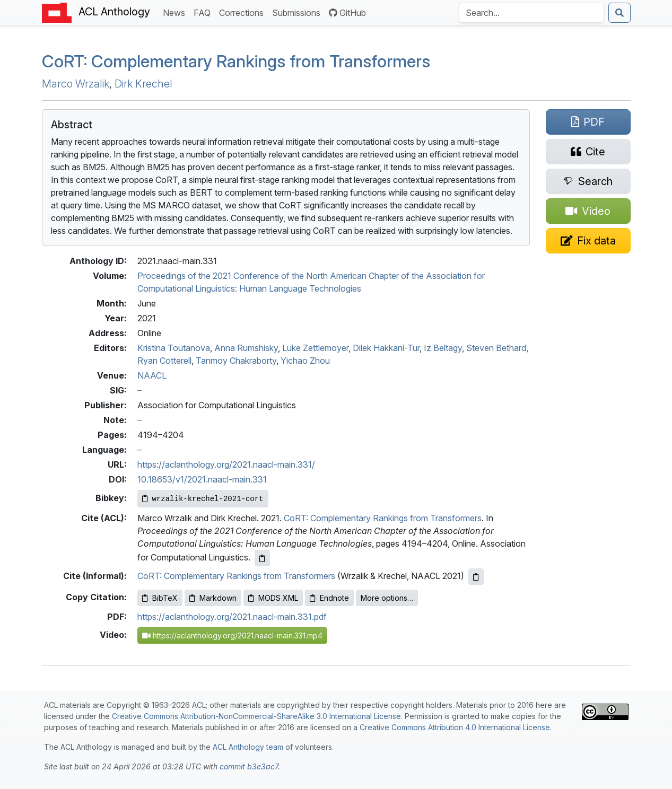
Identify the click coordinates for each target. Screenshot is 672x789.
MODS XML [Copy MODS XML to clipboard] (273, 598)
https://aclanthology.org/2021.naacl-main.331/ (226, 464)
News (176, 12)
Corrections (243, 12)
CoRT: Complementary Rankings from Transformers (383, 518)
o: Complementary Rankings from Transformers (236, 61)
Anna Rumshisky (246, 348)
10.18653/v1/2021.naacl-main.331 (202, 479)
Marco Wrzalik (76, 84)
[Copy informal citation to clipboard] (476, 577)
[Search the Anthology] (531, 13)
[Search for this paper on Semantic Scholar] (588, 181)
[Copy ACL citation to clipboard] (262, 558)
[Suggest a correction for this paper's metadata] (588, 241)
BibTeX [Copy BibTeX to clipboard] (160, 598)
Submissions (298, 12)
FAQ (204, 12)
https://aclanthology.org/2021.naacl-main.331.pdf (232, 617)
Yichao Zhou (305, 361)
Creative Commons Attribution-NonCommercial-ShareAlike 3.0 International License (256, 716)
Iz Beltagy (443, 348)
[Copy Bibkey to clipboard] (203, 499)
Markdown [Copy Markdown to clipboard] (213, 598)
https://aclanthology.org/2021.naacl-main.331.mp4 (232, 635)
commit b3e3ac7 (249, 766)
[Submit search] (619, 13)
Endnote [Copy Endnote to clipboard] (329, 598)
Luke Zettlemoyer (315, 348)
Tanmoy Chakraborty (236, 361)
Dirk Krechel (143, 84)
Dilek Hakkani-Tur (386, 348)
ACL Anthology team (248, 747)
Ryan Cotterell (164, 361)
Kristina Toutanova (174, 348)
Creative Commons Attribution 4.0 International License (455, 727)
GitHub (347, 13)
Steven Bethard (496, 348)
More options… (387, 598)
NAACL (152, 375)
